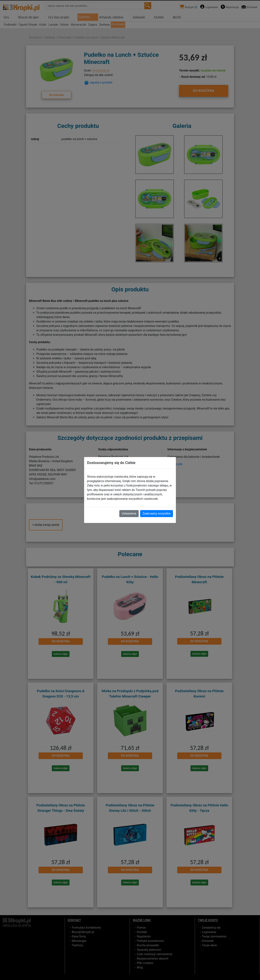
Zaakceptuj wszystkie (157, 513)
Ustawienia (129, 513)
